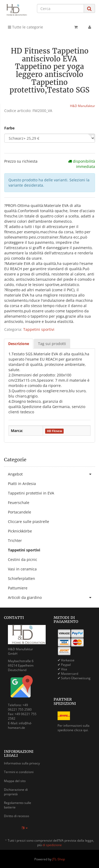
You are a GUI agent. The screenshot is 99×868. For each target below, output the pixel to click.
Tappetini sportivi (39, 329)
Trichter (15, 540)
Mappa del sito (15, 781)
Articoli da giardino (51, 598)
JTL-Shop (59, 859)
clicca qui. (81, 730)
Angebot (51, 474)
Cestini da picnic (23, 559)
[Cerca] (60, 8)
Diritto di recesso (16, 816)
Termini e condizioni (19, 772)
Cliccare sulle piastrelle (29, 522)
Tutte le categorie (25, 27)
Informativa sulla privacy (22, 763)
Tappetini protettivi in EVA (31, 493)
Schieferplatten (22, 578)
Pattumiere (18, 588)
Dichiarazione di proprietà (16, 792)
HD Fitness (55, 431)
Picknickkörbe (20, 531)
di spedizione (52, 845)
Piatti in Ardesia (22, 484)
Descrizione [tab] (19, 344)
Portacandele (20, 512)
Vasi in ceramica (22, 569)
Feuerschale (19, 503)
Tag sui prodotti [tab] (52, 344)
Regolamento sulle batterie (18, 805)
